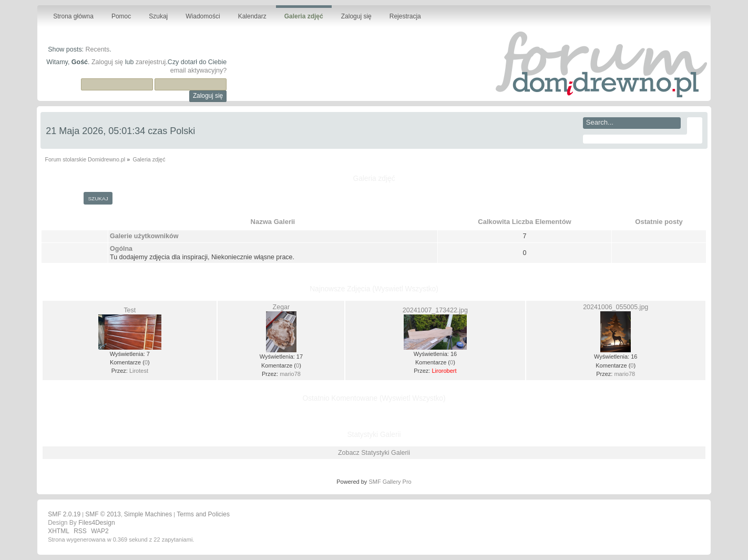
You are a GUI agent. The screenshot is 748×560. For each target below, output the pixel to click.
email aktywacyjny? (198, 70)
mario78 (290, 374)
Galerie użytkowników (144, 236)
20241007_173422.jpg (435, 310)
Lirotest (139, 371)
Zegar (281, 307)
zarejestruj (151, 62)
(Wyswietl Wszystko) (405, 289)
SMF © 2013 (103, 514)
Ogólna (121, 249)
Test (130, 310)
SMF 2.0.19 (64, 514)
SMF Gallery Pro (390, 482)
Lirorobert (444, 371)
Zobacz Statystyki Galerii (374, 453)
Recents (98, 49)
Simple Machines (148, 514)
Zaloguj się (107, 62)
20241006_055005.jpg (616, 307)
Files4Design (96, 523)
